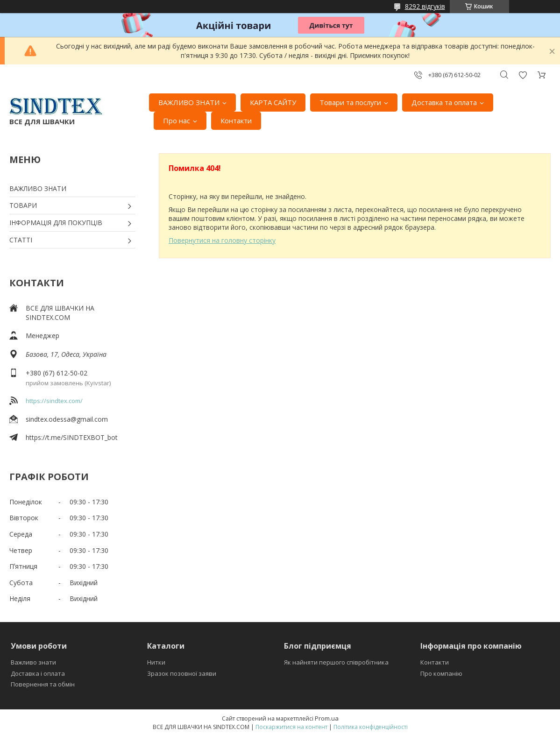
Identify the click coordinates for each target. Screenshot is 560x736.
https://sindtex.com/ (54, 401)
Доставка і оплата (38, 673)
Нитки (156, 662)
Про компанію (441, 673)
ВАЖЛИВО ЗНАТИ (189, 102)
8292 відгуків (425, 6)
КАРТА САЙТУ (273, 102)
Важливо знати (33, 662)
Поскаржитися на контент (291, 727)
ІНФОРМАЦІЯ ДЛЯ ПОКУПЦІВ (56, 223)
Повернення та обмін (43, 684)
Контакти (236, 120)
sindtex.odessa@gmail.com (67, 419)
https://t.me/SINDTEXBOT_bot (72, 437)
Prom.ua (327, 718)
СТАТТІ (21, 240)
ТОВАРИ (23, 205)
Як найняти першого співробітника (336, 662)
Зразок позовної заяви (182, 673)
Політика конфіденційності (371, 727)
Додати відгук (523, 75)
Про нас (177, 120)
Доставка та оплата (444, 102)
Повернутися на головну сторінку (222, 240)
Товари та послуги (350, 102)
